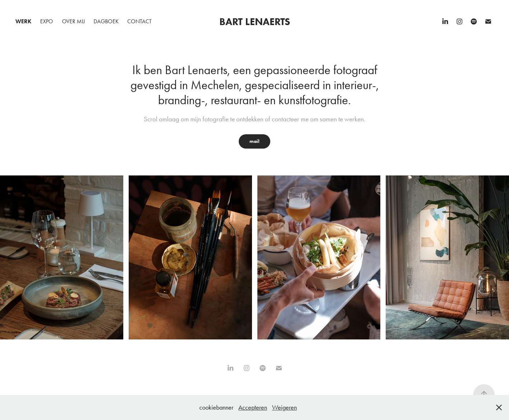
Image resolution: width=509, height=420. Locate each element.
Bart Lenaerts (255, 21)
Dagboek (106, 21)
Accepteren (253, 407)
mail (255, 141)
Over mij (73, 21)
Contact (139, 21)
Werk (23, 21)
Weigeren (284, 407)
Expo (47, 21)
